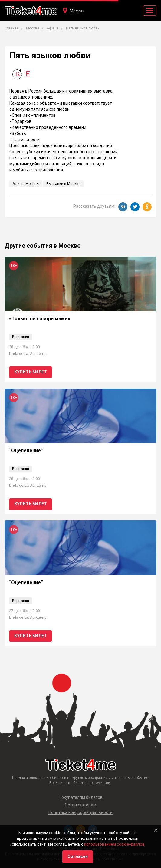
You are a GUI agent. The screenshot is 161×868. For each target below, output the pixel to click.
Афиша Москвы (26, 184)
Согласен (78, 856)
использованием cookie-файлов (114, 844)
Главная (12, 28)
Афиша (53, 28)
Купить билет (31, 372)
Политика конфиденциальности (80, 812)
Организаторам (80, 805)
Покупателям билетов (81, 797)
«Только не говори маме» (40, 319)
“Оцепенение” (26, 451)
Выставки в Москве (63, 184)
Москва (77, 11)
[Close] (156, 830)
